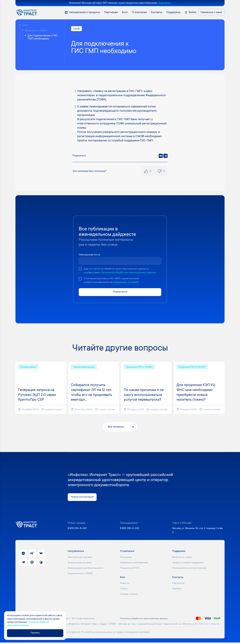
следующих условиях (129, 283)
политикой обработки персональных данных (131, 273)
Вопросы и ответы (36, 31)
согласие (95, 269)
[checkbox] (80, 269)
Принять (37, 633)
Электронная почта (91, 255)
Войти (192, 12)
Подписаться (120, 293)
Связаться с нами (211, 12)
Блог (25, 25)
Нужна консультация (83, 498)
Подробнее (164, 3)
